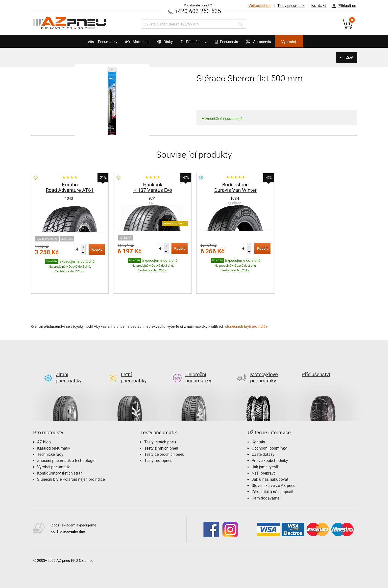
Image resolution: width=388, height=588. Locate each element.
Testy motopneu (158, 437)
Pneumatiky (85, 44)
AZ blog (44, 419)
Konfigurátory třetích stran (60, 450)
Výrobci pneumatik (53, 444)
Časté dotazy (263, 431)
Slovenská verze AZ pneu (274, 462)
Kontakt (319, 6)
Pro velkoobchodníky (270, 437)
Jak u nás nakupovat (270, 456)
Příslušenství (197, 42)
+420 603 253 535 (198, 11)
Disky (159, 44)
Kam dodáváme (266, 475)
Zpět (349, 57)
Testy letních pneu (160, 419)
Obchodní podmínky (269, 425)
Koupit (97, 249)
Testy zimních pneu (161, 425)
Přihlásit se (343, 6)
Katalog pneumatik (54, 425)
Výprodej (306, 42)
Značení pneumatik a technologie (66, 437)
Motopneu (126, 44)
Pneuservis (232, 44)
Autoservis (269, 44)
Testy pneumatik (291, 6)
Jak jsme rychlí (265, 444)
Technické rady (50, 431)
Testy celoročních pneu (164, 431)
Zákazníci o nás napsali (272, 468)
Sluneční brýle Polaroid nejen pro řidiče (71, 456)
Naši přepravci (264, 450)
